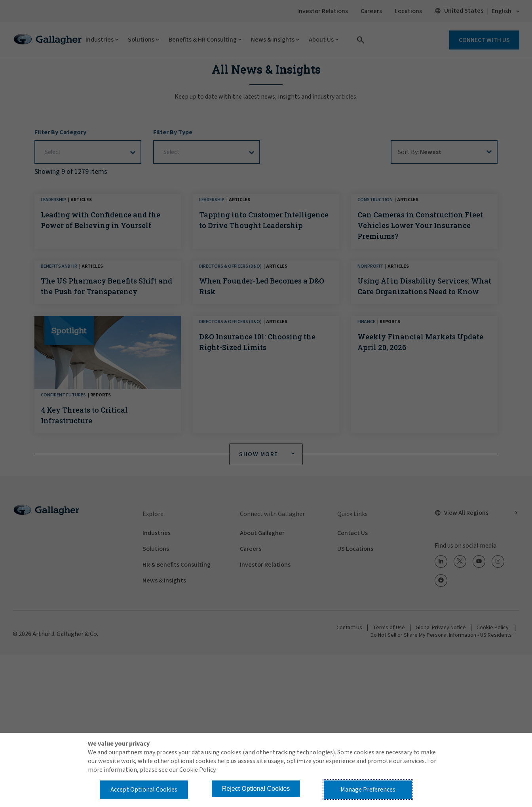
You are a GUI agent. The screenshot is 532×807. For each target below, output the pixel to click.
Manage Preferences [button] (368, 790)
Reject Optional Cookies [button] (256, 789)
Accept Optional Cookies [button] (144, 790)
